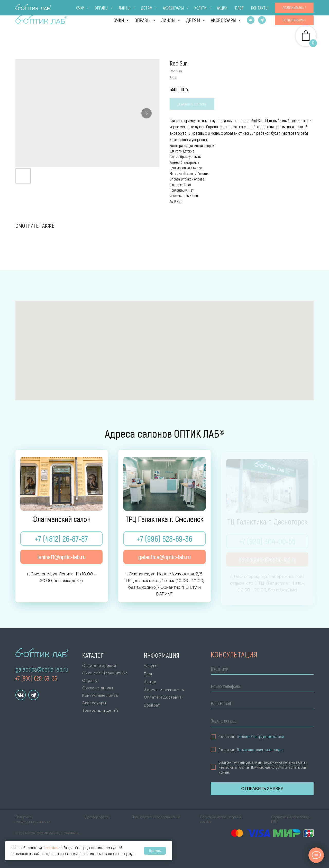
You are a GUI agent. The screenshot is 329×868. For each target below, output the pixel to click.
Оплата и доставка (215, 7)
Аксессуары (224, 20)
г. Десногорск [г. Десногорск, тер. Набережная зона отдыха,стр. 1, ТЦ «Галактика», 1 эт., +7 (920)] (109, 7)
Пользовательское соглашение (156, 817)
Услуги (248, 7)
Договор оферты (98, 817)
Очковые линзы (98, 688)
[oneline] (260, 722)
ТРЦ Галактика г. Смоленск (164, 519)
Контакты (303, 7)
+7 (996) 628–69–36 (36, 678)
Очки (120, 20)
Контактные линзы (100, 695)
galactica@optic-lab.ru (42, 669)
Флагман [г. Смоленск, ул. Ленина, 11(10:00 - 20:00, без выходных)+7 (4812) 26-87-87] (31, 7)
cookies (52, 848)
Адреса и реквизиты (164, 690)
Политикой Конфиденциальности (258, 737)
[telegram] (262, 20)
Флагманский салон (62, 519)
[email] (260, 704)
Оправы (143, 20)
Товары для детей (100, 710)
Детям (194, 20)
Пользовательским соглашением (258, 750)
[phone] (260, 687)
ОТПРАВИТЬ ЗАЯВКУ (260, 789)
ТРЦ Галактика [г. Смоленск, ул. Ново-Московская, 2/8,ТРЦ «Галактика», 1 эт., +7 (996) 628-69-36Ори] (67, 7)
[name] (260, 670)
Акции (267, 7)
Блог (283, 7)
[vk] (251, 20)
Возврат (152, 705)
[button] (294, 20)
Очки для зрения (99, 666)
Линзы (169, 20)
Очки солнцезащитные (105, 673)
